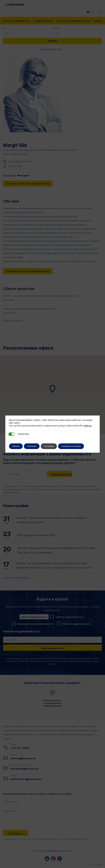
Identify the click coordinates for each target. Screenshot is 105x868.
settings (88, 426)
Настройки (49, 446)
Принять (16, 446)
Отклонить (32, 446)
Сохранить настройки (71, 446)
